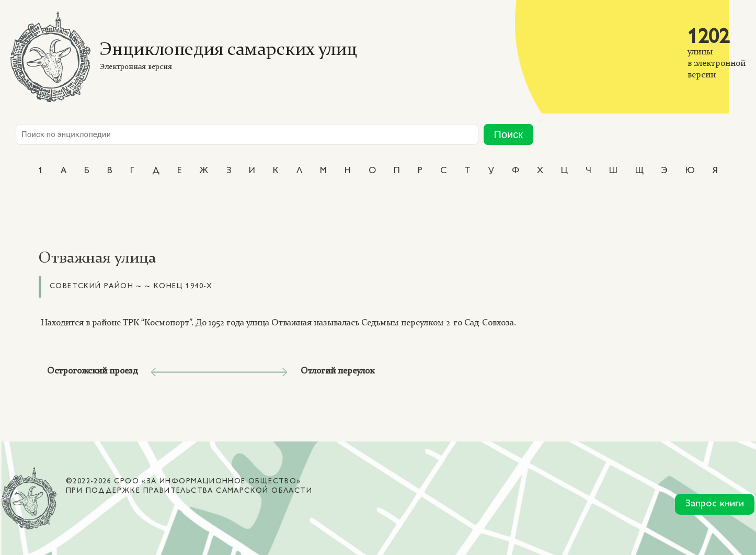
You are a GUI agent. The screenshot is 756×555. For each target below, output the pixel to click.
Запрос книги (715, 504)
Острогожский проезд (92, 371)
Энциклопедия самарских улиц (228, 50)
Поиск (508, 134)
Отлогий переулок (337, 371)
